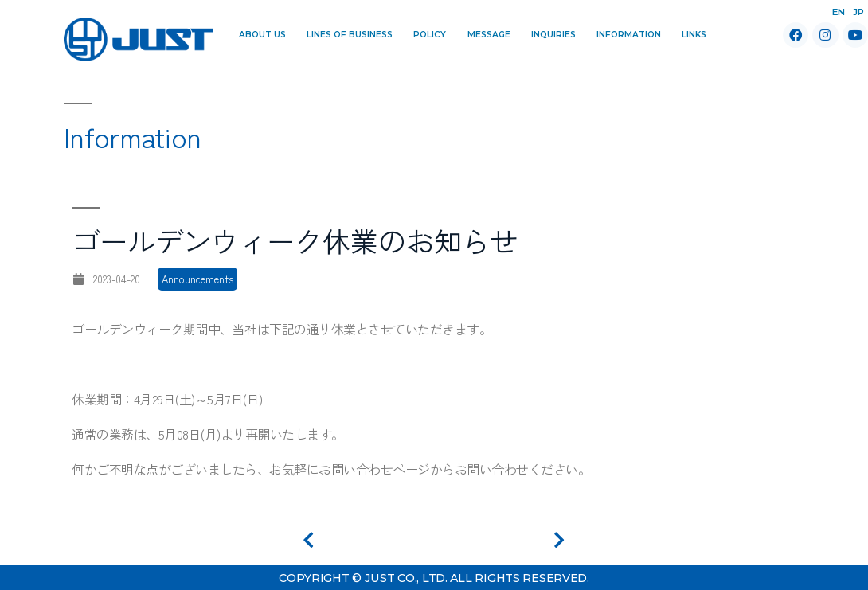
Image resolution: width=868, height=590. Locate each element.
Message (489, 35)
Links (694, 35)
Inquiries (553, 35)
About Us (262, 35)
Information (629, 35)
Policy (430, 35)
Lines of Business (350, 35)
